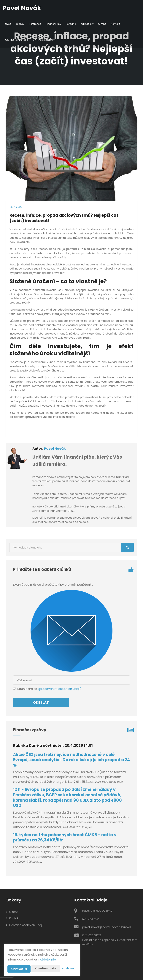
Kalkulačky (87, 24)
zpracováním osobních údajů (60, 689)
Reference (35, 24)
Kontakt (116, 24)
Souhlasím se (28, 689)
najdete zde (47, 952)
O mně (102, 24)
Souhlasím (19, 961)
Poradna (71, 24)
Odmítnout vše (47, 961)
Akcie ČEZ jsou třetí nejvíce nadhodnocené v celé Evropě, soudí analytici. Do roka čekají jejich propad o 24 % (71, 760)
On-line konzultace (17, 40)
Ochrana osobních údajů (26, 925)
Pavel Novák (55, 448)
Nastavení (69, 969)
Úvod (8, 24)
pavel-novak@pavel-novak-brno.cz (107, 927)
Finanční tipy (53, 24)
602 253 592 (90, 919)
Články (20, 24)
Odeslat (41, 702)
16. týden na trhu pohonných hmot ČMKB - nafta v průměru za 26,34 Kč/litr (65, 838)
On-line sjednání (44, 40)
